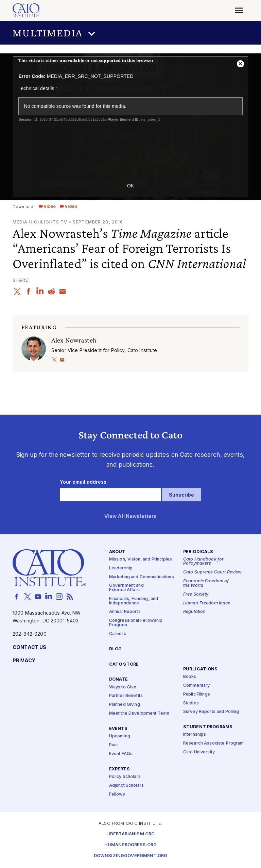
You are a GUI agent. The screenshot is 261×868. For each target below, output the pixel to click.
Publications (201, 669)
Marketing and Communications (142, 577)
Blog (116, 649)
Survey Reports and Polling (211, 712)
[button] (130, 33)
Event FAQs (121, 754)
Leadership (121, 568)
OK (130, 186)
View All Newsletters (131, 516)
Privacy (24, 661)
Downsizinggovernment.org (130, 856)
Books (190, 677)
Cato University (199, 752)
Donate (119, 680)
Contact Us (29, 647)
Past (114, 745)
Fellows (117, 794)
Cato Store (124, 664)
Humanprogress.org (130, 845)
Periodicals (198, 552)
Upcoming (120, 736)
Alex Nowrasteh (74, 340)
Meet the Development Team (139, 713)
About (117, 552)
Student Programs (208, 727)
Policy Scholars (125, 777)
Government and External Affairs (126, 588)
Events (118, 729)
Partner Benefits (126, 696)
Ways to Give (123, 687)
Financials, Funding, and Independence (134, 601)
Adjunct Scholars (126, 786)
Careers (118, 634)
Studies (191, 703)
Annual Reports (125, 612)
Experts (119, 769)
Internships (195, 735)
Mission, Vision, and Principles (141, 559)
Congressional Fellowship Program (136, 623)
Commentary (196, 686)
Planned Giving (125, 705)
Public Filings (197, 694)
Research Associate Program (214, 743)
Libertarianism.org (131, 834)
